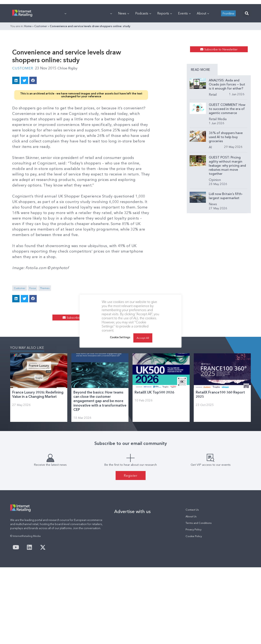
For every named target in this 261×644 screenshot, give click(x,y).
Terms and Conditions (199, 600)
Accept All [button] (143, 338)
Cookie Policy (194, 613)
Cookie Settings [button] (120, 337)
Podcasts (143, 64)
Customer (41, 77)
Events (184, 64)
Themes (45, 346)
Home (28, 77)
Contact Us (192, 586)
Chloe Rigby (69, 137)
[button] (247, 64)
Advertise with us (132, 588)
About (203, 64)
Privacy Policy (194, 606)
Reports (165, 64)
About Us (191, 593)
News (124, 64)
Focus (33, 346)
